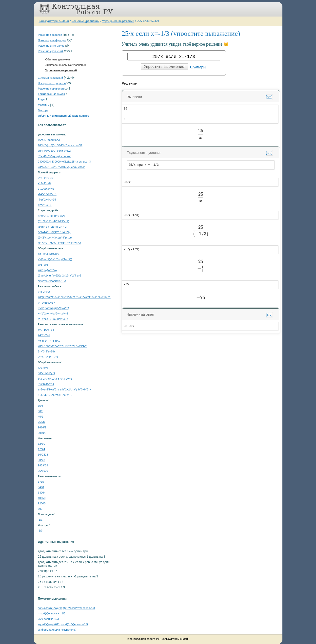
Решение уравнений (86, 21)
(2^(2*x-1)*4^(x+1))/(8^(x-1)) (55, 238)
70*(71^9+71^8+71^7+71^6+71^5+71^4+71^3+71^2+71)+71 (74, 297)
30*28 (42, 460)
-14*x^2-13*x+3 (47, 194)
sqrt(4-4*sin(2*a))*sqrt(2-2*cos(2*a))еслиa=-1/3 (67, 608)
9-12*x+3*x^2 (46, 189)
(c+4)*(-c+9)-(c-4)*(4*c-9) (53, 319)
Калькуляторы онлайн (54, 21)
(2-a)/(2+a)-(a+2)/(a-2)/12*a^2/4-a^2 (60, 276)
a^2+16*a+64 (46, 330)
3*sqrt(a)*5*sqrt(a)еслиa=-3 (55, 156)
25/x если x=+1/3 (49, 619)
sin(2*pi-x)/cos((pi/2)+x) (52, 281)
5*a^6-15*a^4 (46, 384)
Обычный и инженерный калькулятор (64, 116)
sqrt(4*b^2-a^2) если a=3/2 (54, 151)
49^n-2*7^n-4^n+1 (49, 341)
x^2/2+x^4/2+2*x (48, 357)
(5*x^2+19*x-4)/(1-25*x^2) (54, 221)
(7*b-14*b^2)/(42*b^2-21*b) (54, 232)
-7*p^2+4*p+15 (47, 200)
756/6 (41, 422)
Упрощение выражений (118, 21)
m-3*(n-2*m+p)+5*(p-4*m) (54, 308)
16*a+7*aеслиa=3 (49, 140)
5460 (41, 487)
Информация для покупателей (57, 630)
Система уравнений (50, 78)
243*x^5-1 (44, 335)
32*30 (42, 444)
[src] (269, 97)
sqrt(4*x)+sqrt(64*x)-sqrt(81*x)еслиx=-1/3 (63, 624)
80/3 (41, 411)
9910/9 (42, 433)
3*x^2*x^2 (44, 292)
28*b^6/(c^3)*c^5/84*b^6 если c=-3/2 (60, 145)
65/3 (41, 406)
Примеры (198, 67)
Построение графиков (52, 83)
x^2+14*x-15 (46, 178)
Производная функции (52, 40)
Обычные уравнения (58, 59)
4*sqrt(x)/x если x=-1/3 (52, 613)
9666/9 (42, 427)
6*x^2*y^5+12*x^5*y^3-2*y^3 (55, 379)
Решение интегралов (51, 46)
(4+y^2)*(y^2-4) (47, 303)
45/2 (41, 417)
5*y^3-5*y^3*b (46, 351)
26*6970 (43, 471)
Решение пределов (50, 35)
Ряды (41, 99)
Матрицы (44, 105)
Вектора (43, 110)
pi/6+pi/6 (43, 265)
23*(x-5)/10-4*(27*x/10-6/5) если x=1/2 (61, 167)
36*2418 (43, 455)
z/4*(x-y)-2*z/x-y (48, 270)
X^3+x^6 (43, 368)
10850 (42, 498)
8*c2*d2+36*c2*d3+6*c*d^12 (55, 395)
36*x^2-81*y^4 (47, 373)
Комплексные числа (52, 94)
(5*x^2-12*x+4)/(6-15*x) (52, 216)
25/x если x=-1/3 (148, 21)
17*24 (42, 449)
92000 (42, 503)
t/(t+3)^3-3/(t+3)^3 (49, 254)
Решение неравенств (51, 89)
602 (40, 509)
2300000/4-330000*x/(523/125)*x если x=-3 (64, 162)
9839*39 (43, 465)
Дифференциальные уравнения (66, 65)
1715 (41, 482)
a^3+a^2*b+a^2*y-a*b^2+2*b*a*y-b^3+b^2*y (64, 389)
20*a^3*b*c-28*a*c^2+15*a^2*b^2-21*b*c (63, 346)
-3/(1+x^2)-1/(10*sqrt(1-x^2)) (55, 259)
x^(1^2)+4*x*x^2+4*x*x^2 (53, 313)
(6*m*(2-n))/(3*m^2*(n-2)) (53, 227)
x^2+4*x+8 (44, 183)
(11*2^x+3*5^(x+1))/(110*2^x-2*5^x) (60, 243)
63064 (42, 493)
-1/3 (40, 520)
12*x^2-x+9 (45, 205)
